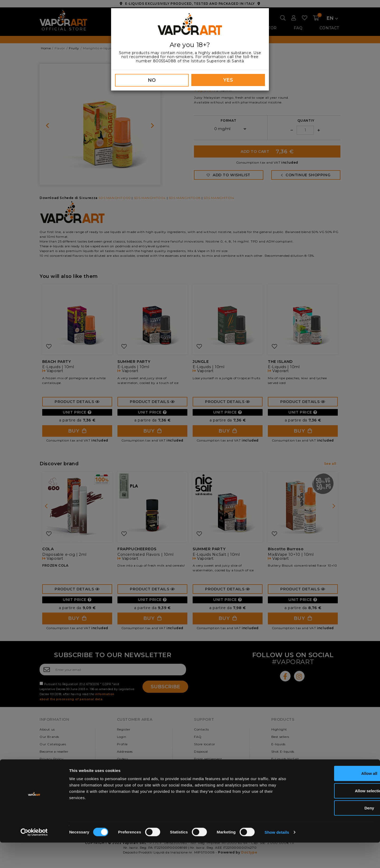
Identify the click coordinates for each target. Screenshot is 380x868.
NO (152, 80)
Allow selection (336, 816)
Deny (336, 833)
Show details (277, 858)
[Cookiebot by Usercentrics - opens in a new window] (34, 858)
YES (228, 80)
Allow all (336, 799)
